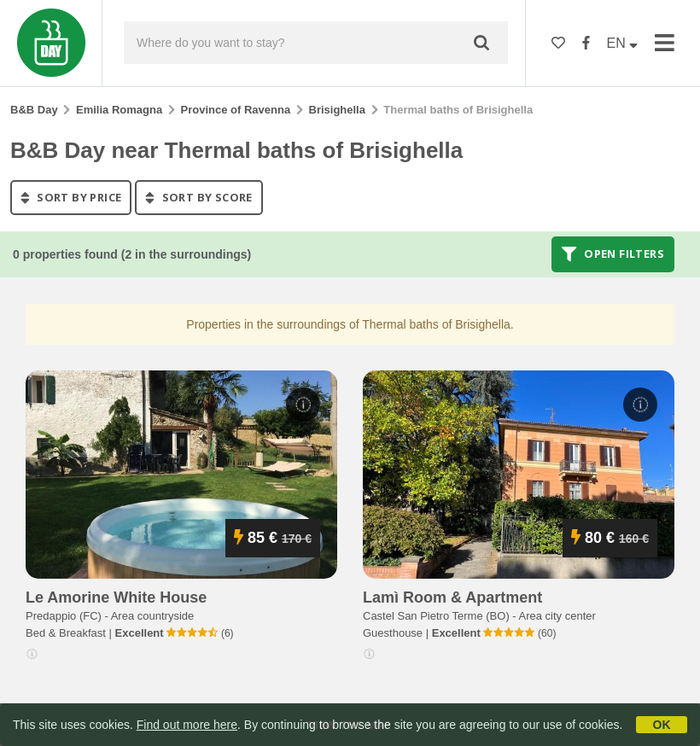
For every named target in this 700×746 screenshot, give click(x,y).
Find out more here (187, 725)
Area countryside (153, 616)
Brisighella (337, 110)
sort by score (198, 197)
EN (623, 43)
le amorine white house (116, 597)
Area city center (557, 616)
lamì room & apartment (452, 597)
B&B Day (34, 110)
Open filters (613, 254)
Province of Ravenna (236, 110)
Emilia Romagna (119, 110)
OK (662, 725)
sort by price (71, 197)
